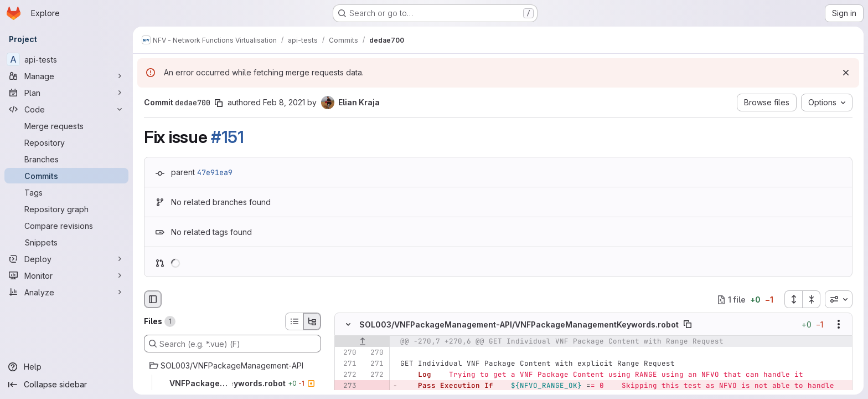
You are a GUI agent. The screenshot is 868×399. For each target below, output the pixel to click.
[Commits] (66, 176)
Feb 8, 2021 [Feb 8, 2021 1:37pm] (284, 102)
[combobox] (839, 299)
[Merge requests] (66, 126)
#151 (228, 137)
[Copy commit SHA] (219, 103)
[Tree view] (312, 321)
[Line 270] (347, 353)
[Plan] (66, 93)
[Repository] (66, 142)
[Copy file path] (688, 325)
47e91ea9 (215, 172)
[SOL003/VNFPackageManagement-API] (232, 366)
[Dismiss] (846, 73)
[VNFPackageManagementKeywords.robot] (232, 383)
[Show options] (839, 325)
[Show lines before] (362, 342)
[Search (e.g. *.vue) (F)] (232, 344)
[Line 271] (347, 364)
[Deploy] (66, 259)
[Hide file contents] (348, 325)
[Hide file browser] (153, 299)
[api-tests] (66, 59)
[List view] (294, 321)
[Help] (66, 367)
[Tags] (66, 192)
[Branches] (66, 159)
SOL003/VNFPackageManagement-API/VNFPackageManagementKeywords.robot (519, 324)
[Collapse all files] (812, 299)
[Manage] (66, 76)
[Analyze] (66, 292)
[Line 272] (347, 375)
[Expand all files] (793, 299)
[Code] (66, 109)
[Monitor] (66, 275)
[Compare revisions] (66, 226)
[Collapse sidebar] (66, 385)
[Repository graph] (66, 209)
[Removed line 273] (347, 386)
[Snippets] (66, 242)
